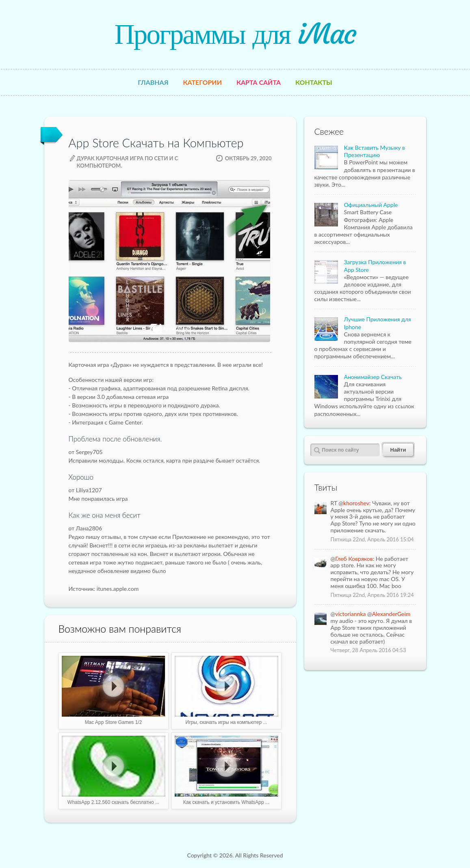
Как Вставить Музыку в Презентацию (375, 151)
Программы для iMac (235, 34)
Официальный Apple (371, 205)
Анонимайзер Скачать (373, 377)
